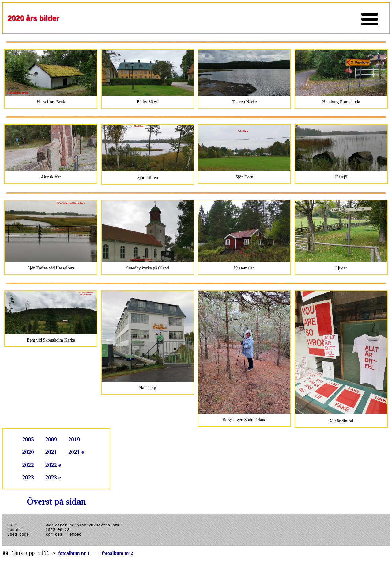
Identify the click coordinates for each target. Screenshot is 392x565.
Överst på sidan (56, 502)
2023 (28, 477)
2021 (51, 452)
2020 (28, 452)
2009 (51, 439)
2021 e (76, 452)
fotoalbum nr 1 (74, 557)
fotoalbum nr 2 (117, 557)
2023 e (53, 477)
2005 (28, 439)
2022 (28, 465)
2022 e (53, 465)
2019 (74, 439)
